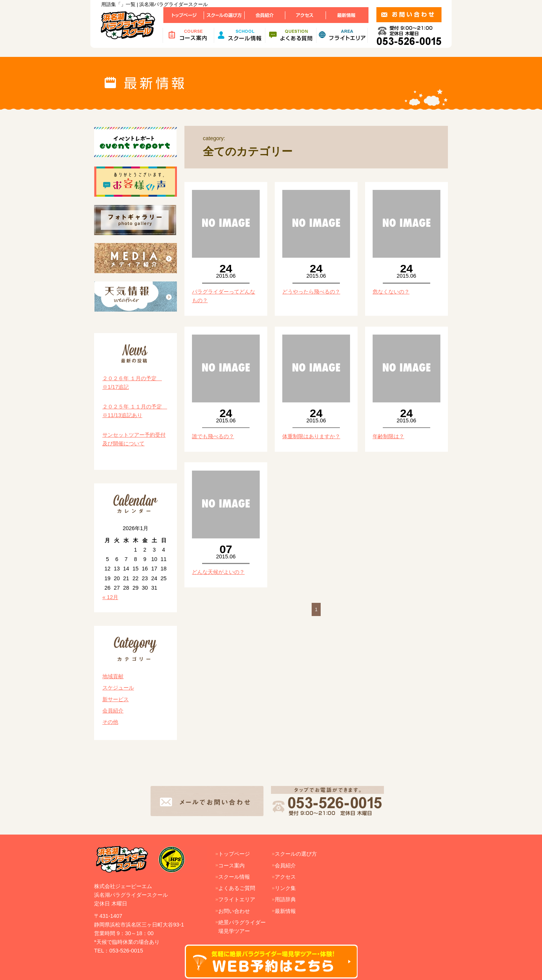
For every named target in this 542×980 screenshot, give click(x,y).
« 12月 (110, 597)
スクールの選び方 (296, 854)
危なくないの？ (391, 292)
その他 (110, 722)
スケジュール (118, 688)
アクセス (285, 877)
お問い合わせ (234, 911)
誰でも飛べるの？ (213, 436)
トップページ (234, 854)
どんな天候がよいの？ (218, 572)
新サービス (116, 699)
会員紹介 (113, 711)
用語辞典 (285, 899)
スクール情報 (234, 877)
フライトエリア (237, 899)
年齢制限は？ (388, 436)
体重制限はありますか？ (311, 436)
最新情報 (285, 911)
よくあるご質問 (237, 888)
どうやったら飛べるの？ (311, 292)
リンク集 (285, 888)
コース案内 (231, 865)
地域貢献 (113, 676)
